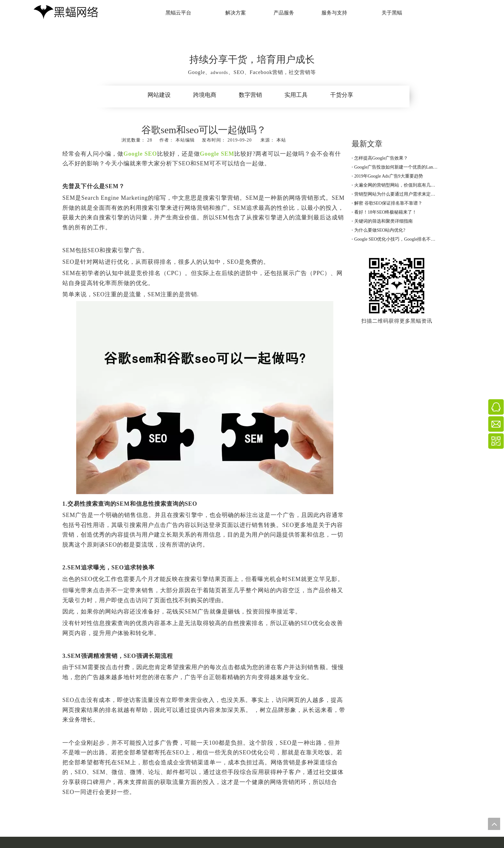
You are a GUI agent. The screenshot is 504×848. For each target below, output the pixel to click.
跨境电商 (205, 95)
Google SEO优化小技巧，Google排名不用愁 (397, 239)
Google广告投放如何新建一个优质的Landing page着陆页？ (397, 167)
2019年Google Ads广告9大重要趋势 (389, 176)
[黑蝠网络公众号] (397, 286)
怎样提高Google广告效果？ (381, 158)
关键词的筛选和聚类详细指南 (383, 221)
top (494, 824)
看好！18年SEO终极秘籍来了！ (385, 212)
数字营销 (250, 95)
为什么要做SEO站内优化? (380, 230)
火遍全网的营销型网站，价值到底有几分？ (397, 185)
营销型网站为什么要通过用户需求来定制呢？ (397, 194)
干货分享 (342, 95)
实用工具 (296, 95)
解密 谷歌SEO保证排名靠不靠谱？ (388, 203)
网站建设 (159, 95)
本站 (281, 140)
